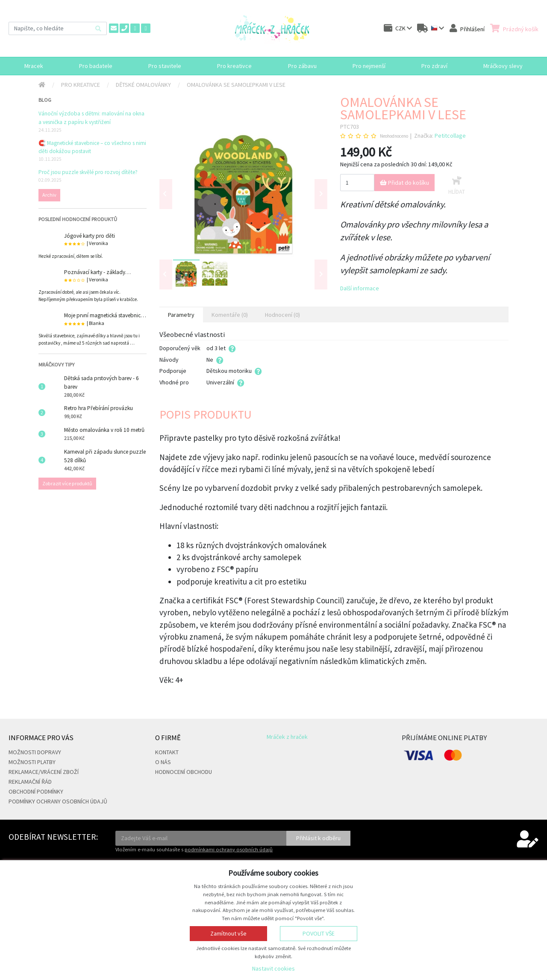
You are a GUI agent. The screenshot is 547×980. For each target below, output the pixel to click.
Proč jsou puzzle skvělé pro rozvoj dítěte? (88, 172)
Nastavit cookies (273, 968)
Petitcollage (450, 136)
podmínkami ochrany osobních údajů (229, 849)
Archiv (49, 195)
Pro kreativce (81, 85)
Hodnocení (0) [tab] (282, 315)
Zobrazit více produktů (67, 483)
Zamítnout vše (228, 933)
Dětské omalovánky (143, 85)
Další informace (360, 288)
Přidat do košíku (404, 183)
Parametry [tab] (181, 315)
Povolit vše (319, 933)
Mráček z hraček (287, 737)
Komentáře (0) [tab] (230, 315)
